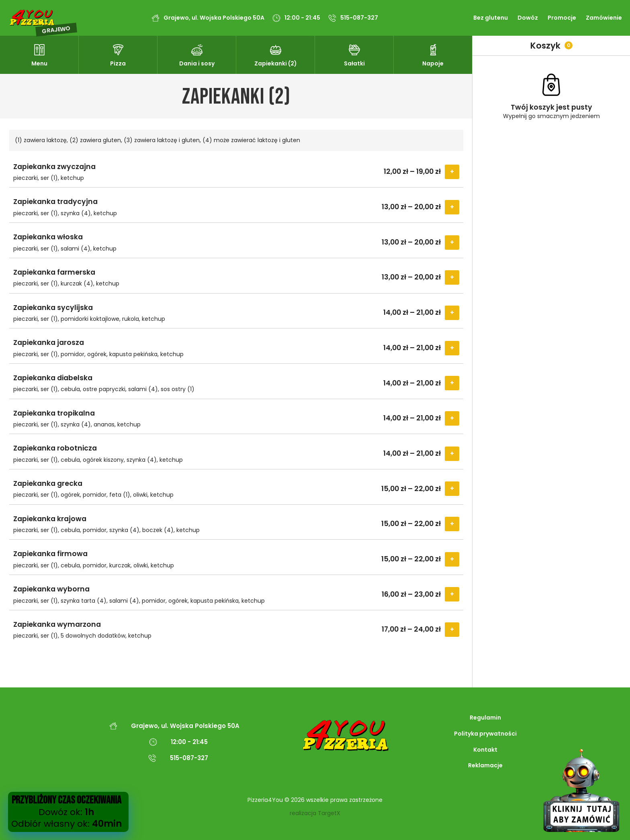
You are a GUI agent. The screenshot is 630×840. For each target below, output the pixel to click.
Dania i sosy (197, 63)
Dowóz (528, 18)
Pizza (118, 63)
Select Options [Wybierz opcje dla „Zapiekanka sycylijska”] (452, 313)
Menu (39, 63)
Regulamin (485, 718)
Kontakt (485, 750)
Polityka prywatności (485, 734)
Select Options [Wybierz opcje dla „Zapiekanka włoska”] (452, 243)
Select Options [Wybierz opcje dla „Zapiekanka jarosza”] (452, 348)
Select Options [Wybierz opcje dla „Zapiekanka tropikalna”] (452, 418)
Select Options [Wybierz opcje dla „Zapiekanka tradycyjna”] (452, 207)
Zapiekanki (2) (276, 63)
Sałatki (354, 63)
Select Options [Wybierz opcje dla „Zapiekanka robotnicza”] (452, 454)
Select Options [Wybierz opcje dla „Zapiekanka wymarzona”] (452, 630)
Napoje (433, 63)
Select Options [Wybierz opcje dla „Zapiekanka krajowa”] (452, 524)
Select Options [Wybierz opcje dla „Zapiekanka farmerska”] (452, 277)
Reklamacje (485, 765)
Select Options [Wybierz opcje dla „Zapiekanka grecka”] (452, 489)
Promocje (562, 18)
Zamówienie (604, 18)
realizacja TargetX (315, 813)
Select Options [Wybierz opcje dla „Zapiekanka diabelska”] (452, 383)
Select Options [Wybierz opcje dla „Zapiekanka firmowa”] (452, 559)
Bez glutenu (491, 18)
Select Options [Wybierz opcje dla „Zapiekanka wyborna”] (452, 594)
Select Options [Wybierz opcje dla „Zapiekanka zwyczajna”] (452, 172)
